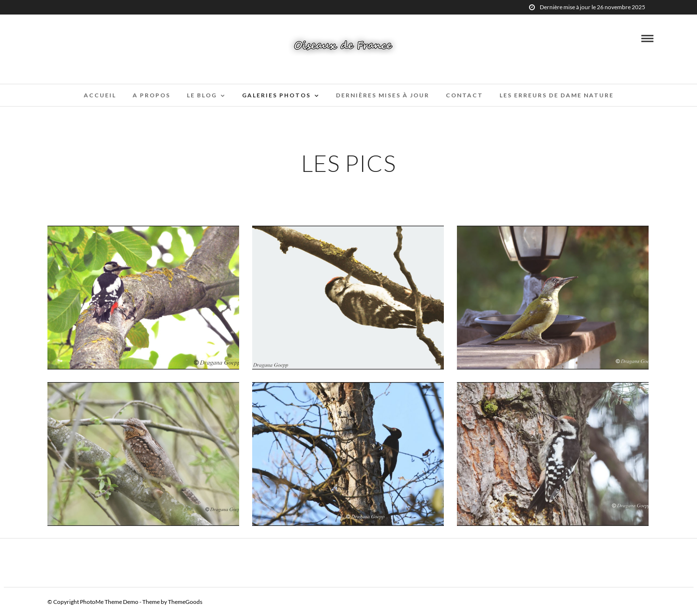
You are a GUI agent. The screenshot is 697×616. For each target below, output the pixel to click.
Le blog (202, 95)
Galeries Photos (276, 95)
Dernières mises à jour (383, 95)
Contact (464, 95)
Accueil (100, 95)
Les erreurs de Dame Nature (557, 95)
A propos (152, 95)
